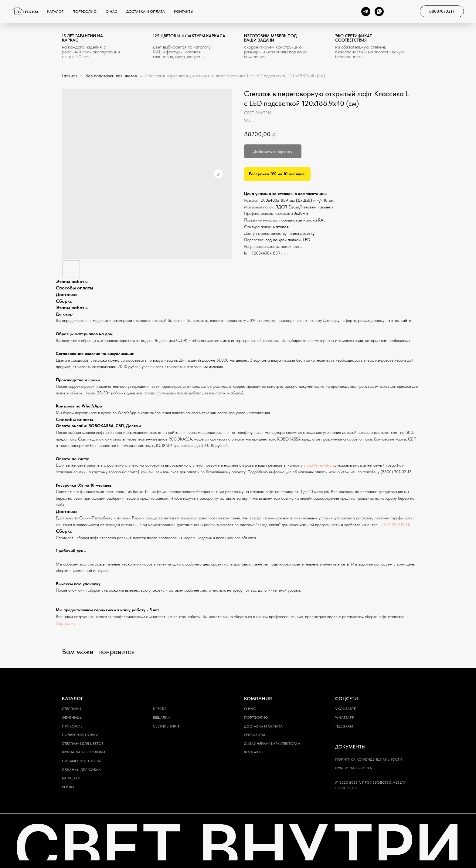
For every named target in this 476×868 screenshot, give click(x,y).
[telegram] (366, 12)
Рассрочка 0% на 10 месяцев (277, 174)
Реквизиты (255, 735)
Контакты (184, 12)
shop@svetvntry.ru (320, 465)
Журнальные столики (83, 752)
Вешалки (162, 718)
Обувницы (72, 718)
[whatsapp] (379, 12)
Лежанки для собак (81, 770)
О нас (111, 12)
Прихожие (72, 726)
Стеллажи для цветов (83, 744)
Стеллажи (71, 709)
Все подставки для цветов (112, 76)
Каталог (55, 12)
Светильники (166, 726)
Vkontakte (345, 709)
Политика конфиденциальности (369, 759)
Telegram (344, 726)
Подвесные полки (80, 735)
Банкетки (71, 778)
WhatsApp (345, 718)
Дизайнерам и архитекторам (272, 744)
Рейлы (68, 787)
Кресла (160, 709)
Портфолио (85, 12)
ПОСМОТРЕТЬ (396, 525)
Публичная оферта (354, 768)
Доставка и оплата (146, 12)
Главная (70, 76)
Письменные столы (81, 761)
